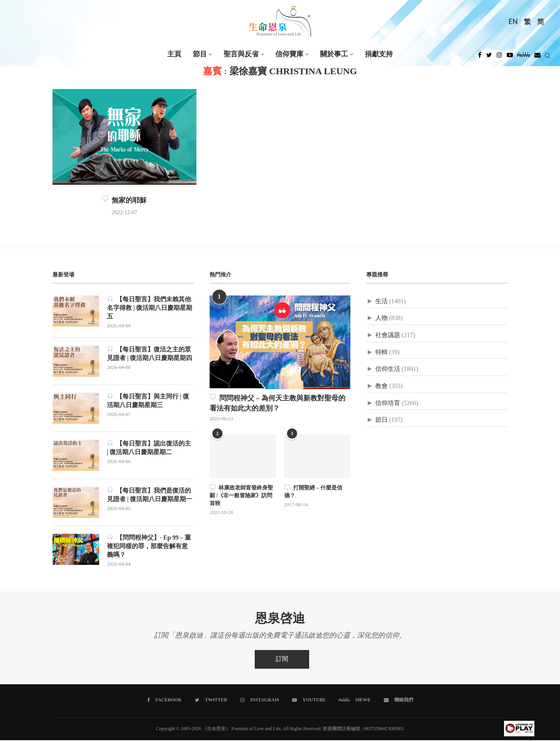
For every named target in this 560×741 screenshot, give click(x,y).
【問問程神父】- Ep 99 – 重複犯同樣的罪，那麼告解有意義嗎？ (149, 547)
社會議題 (388, 335)
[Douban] (537, 57)
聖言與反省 (241, 54)
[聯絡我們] (398, 701)
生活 (381, 301)
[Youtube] (510, 57)
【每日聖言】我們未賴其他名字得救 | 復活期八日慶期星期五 (150, 308)
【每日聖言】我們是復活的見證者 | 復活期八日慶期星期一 (150, 495)
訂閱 (282, 660)
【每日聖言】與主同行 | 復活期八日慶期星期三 (148, 401)
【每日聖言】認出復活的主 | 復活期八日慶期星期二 (149, 448)
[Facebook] (480, 57)
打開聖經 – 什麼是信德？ (313, 492)
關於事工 (334, 54)
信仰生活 (388, 369)
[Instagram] (499, 57)
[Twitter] (489, 57)
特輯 (381, 352)
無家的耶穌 (124, 201)
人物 (381, 318)
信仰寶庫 (289, 54)
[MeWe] (524, 57)
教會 (381, 386)
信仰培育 (388, 403)
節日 (381, 420)
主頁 (174, 54)
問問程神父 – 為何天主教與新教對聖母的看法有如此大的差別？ (277, 403)
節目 (200, 54)
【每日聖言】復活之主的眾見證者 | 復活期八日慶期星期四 (150, 354)
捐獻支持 (379, 54)
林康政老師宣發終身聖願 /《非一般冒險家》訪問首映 (241, 495)
